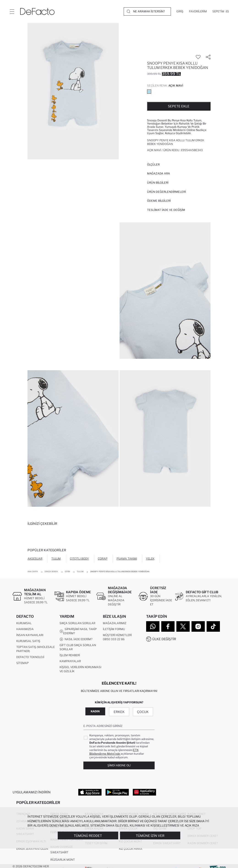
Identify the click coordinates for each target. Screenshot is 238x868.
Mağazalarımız (115, 623)
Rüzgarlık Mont (63, 860)
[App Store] (90, 792)
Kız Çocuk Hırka (131, 849)
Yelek (150, 559)
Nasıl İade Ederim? (76, 639)
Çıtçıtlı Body (79, 559)
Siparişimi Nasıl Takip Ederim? (78, 631)
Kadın (95, 712)
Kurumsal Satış (28, 641)
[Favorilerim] (198, 11)
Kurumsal (24, 623)
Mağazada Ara (159, 173)
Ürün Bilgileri (158, 183)
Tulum (56, 559)
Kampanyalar (70, 661)
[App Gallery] (144, 792)
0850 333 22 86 (114, 639)
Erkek (119, 712)
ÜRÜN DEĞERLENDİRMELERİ (166, 192)
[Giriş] (180, 11)
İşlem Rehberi (70, 655)
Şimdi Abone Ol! (119, 766)
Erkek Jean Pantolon (32, 849)
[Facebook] (168, 626)
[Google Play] (117, 792)
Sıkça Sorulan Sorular (77, 623)
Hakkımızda (25, 629)
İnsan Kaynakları (30, 635)
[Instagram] (198, 626)
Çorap (103, 559)
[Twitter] (183, 626)
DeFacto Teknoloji (30, 657)
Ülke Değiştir (164, 639)
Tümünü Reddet (88, 836)
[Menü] (12, 11)
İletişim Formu (114, 629)
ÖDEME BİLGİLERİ (159, 201)
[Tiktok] (213, 626)
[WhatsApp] (153, 626)
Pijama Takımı (127, 559)
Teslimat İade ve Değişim (166, 210)
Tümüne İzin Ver (150, 836)
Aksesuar (35, 559)
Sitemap (22, 663)
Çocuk (143, 712)
